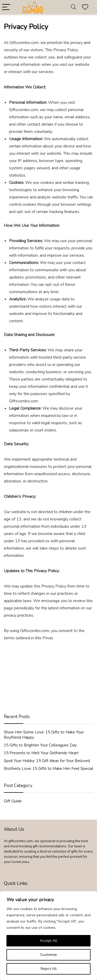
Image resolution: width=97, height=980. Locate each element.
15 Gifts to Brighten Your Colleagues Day (40, 745)
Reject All (49, 969)
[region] (48, 936)
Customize (48, 955)
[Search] (73, 7)
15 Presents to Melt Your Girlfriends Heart (41, 753)
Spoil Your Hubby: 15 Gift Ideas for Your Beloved (47, 761)
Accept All (48, 941)
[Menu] (6, 7)
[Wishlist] (85, 7)
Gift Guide (13, 801)
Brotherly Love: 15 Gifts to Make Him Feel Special (48, 769)
